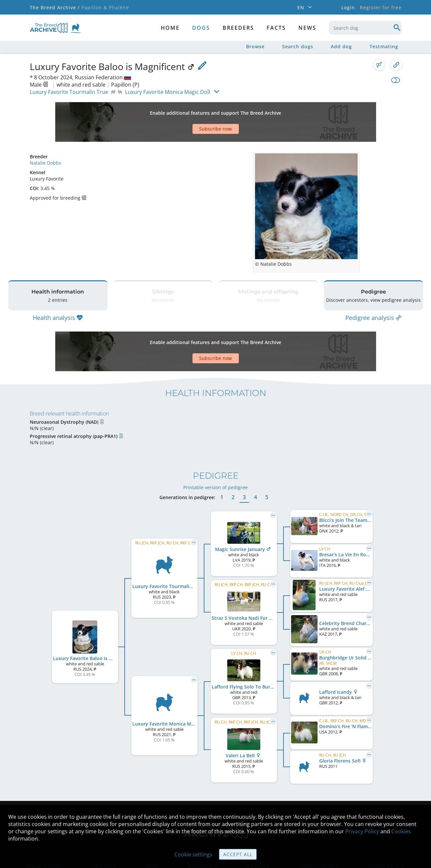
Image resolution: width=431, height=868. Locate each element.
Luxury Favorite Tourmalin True (69, 92)
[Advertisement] (190, 110)
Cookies (401, 831)
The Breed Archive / (55, 7)
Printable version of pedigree (215, 448)
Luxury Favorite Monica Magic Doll (168, 92)
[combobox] (365, 28)
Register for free (381, 7)
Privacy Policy (362, 831)
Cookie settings (193, 854)
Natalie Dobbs (45, 140)
